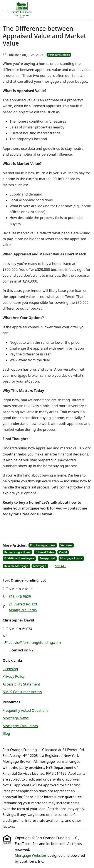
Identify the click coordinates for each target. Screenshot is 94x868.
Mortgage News (16, 718)
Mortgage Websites (31, 855)
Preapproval (47, 558)
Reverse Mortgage (16, 566)
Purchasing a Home (59, 55)
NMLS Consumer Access (22, 692)
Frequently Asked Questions (25, 710)
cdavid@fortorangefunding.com (35, 643)
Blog (6, 733)
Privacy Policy (14, 676)
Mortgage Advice (71, 558)
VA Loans (66, 545)
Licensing (10, 669)
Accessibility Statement (21, 684)
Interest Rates (45, 552)
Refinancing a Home (17, 552)
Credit (63, 552)
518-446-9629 (20, 597)
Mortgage (40, 566)
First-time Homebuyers (19, 558)
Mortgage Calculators (20, 726)
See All (61, 566)
